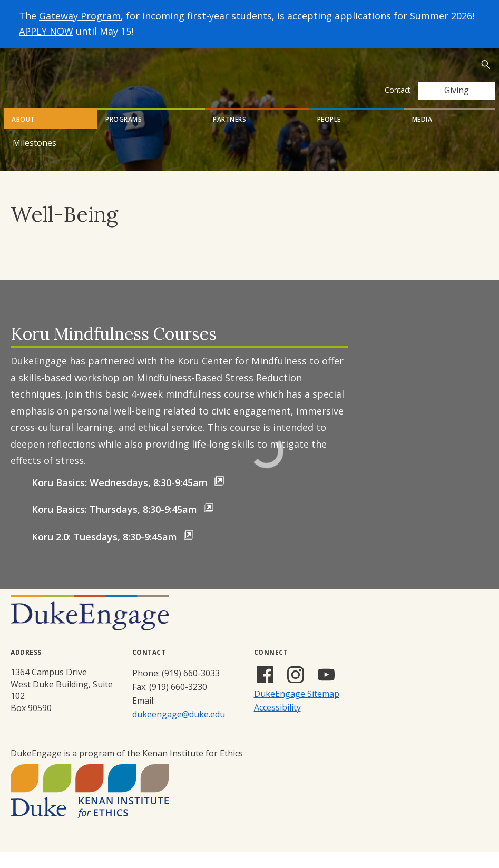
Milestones (35, 159)
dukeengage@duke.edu (179, 730)
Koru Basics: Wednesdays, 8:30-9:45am (120, 498)
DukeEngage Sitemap (297, 709)
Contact (397, 90)
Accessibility (277, 723)
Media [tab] (422, 135)
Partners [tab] (229, 135)
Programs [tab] (124, 135)
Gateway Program (80, 16)
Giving (457, 90)
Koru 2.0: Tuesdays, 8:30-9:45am (104, 553)
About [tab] (23, 135)
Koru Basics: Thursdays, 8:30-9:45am (114, 525)
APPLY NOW (46, 31)
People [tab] (329, 135)
